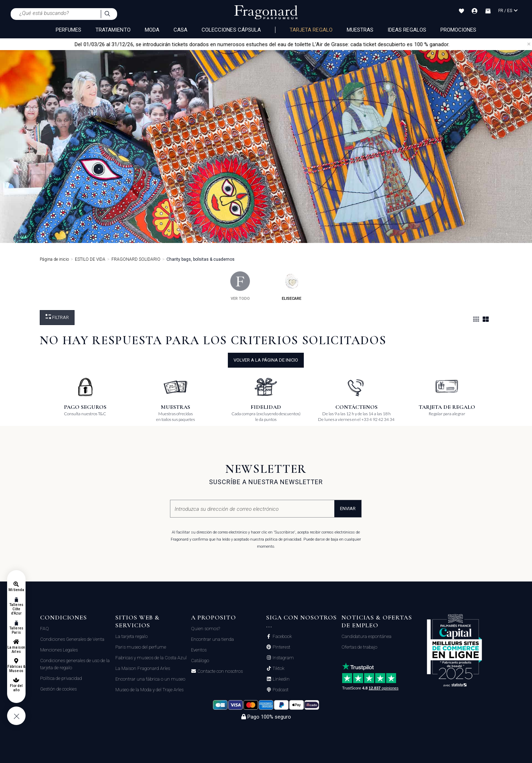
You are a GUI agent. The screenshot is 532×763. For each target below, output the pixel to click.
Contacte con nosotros (220, 671)
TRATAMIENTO (113, 30)
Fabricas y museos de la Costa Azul (151, 658)
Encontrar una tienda (212, 639)
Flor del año (16, 688)
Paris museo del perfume (141, 647)
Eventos (199, 650)
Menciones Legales (59, 650)
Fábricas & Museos (17, 669)
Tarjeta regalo (311, 30)
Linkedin (281, 679)
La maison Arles (16, 650)
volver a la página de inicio (266, 360)
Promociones (459, 30)
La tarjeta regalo (131, 636)
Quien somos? (205, 629)
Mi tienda (16, 590)
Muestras (360, 30)
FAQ (45, 629)
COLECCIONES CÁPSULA (231, 30)
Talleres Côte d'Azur (16, 609)
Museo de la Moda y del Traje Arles (149, 690)
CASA (180, 30)
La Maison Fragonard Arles (143, 668)
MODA (152, 30)
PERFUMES (68, 30)
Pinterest (281, 647)
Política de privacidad (61, 678)
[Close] (529, 44)
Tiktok (278, 669)
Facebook (282, 637)
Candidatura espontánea (366, 636)
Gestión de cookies (58, 689)
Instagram (283, 658)
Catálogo (200, 661)
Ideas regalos (407, 30)
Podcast (280, 690)
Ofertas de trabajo (359, 647)
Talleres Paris (16, 630)
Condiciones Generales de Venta (72, 639)
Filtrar (57, 317)
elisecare (292, 286)
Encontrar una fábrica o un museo (150, 679)
